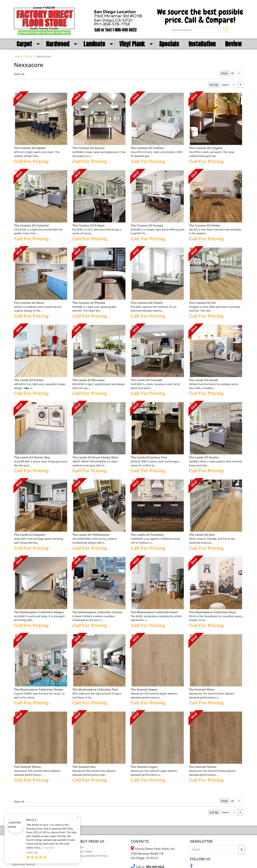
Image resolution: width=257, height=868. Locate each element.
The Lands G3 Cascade (146, 380)
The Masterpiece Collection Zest (95, 689)
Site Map (18, 856)
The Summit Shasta (203, 767)
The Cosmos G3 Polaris (147, 303)
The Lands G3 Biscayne (89, 380)
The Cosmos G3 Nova (29, 303)
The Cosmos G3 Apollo (30, 148)
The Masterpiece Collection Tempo (39, 689)
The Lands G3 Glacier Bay (32, 457)
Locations (18, 847)
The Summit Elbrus (27, 767)
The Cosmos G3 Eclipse (88, 225)
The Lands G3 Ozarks (204, 457)
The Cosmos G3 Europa (147, 225)
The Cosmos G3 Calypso (206, 148)
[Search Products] (197, 30)
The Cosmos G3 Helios (205, 225)
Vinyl (29, 56)
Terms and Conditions (27, 851)
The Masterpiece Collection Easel (154, 612)
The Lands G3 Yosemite (147, 535)
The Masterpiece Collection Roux (212, 612)
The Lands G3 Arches (29, 380)
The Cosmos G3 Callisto (147, 148)
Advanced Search (23, 864)
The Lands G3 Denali (203, 380)
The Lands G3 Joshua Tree (149, 457)
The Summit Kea (84, 767)
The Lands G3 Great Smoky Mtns (95, 457)
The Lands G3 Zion (202, 535)
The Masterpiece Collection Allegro (39, 612)
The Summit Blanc (202, 689)
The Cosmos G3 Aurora (88, 148)
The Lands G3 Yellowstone (91, 535)
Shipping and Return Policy (89, 856)
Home (18, 56)
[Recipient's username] (214, 849)
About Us (77, 847)
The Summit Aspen (144, 689)
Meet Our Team (82, 851)
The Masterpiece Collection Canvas (97, 612)
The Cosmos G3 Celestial (31, 225)
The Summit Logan (144, 767)
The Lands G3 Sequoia (30, 535)
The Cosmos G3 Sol (202, 303)
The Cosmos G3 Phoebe (89, 303)
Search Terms (21, 860)
